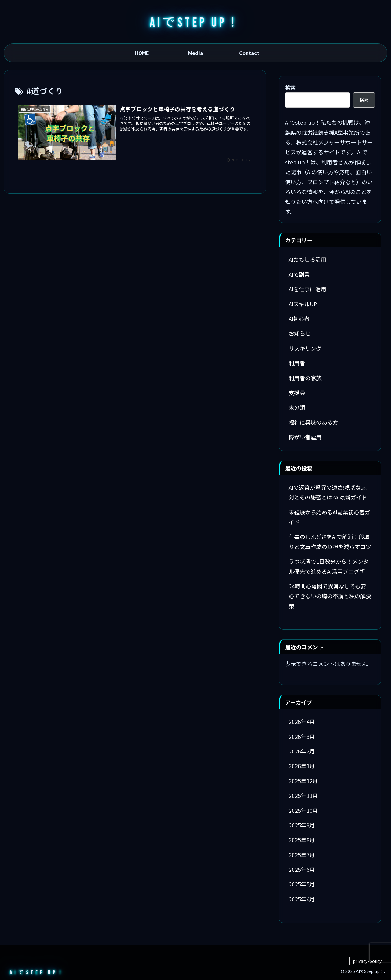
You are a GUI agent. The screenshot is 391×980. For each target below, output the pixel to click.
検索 (291, 87)
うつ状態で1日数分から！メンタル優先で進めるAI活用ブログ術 (329, 566)
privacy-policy (367, 961)
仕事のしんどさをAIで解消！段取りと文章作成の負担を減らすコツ (330, 541)
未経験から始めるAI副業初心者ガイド (329, 517)
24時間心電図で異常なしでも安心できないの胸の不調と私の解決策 (330, 596)
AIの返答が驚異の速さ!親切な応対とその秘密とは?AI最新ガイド (328, 492)
